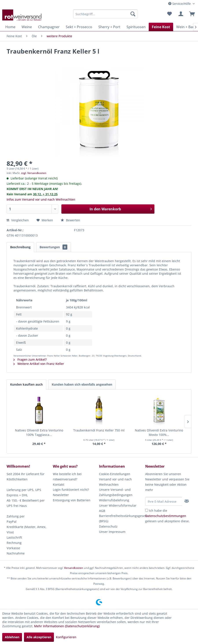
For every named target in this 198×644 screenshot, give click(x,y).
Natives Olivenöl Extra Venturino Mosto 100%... (159, 432)
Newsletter (61, 495)
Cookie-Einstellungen (115, 474)
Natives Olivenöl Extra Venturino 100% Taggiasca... (39, 432)
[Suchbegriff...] (105, 14)
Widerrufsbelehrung (114, 500)
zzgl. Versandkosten (34, 173)
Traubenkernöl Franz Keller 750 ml (99, 430)
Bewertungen (53, 247)
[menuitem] (105, 14)
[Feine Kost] (161, 27)
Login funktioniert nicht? (71, 490)
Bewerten (70, 220)
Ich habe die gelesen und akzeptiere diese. (167, 516)
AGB (102, 511)
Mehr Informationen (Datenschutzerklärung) (67, 626)
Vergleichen (18, 220)
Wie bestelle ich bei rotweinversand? (67, 477)
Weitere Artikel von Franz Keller (39, 364)
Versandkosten (74, 568)
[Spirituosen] (136, 27)
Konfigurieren (66, 637)
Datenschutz (108, 526)
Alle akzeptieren (39, 637)
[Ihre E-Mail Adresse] (164, 501)
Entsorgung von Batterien (72, 500)
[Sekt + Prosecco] (79, 27)
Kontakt (59, 484)
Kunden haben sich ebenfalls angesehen (82, 384)
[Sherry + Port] (109, 27)
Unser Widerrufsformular (118, 505)
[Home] (10, 27)
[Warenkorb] (191, 14)
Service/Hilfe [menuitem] (180, 4)
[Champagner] (49, 27)
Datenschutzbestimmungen (166, 516)
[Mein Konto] (180, 14)
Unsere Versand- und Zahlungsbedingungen (116, 492)
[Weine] (27, 27)
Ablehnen (12, 637)
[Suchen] (133, 14)
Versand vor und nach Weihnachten (115, 482)
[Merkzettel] (169, 14)
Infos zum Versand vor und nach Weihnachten (41, 199)
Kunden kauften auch (26, 384)
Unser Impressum (112, 532)
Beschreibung (20, 247)
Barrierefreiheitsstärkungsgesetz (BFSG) (121, 518)
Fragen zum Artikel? (30, 359)
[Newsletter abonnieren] (187, 501)
